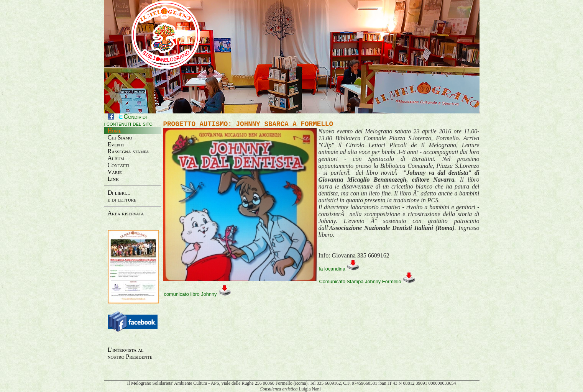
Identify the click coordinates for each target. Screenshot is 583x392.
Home (115, 130)
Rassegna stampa (128, 151)
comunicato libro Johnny (198, 294)
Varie (115, 172)
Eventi (116, 144)
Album (116, 158)
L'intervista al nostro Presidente (130, 353)
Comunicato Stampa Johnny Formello (368, 281)
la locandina (340, 268)
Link (113, 179)
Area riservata (126, 213)
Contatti (118, 165)
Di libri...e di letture (122, 196)
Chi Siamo (120, 137)
